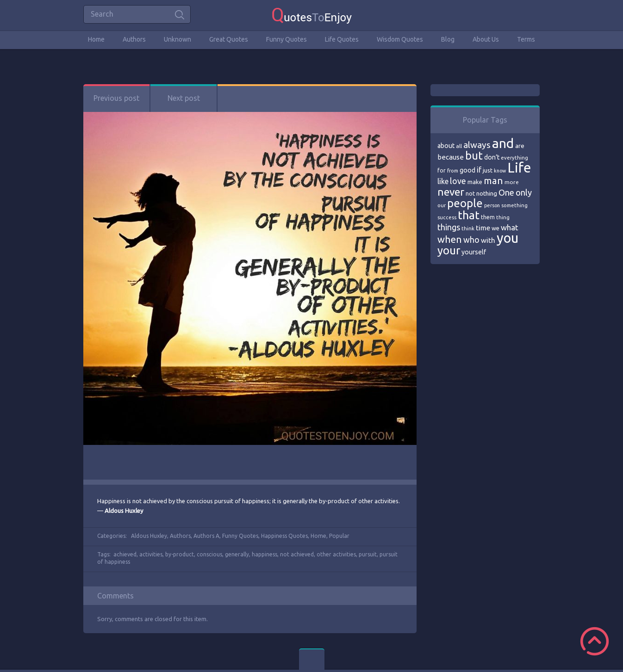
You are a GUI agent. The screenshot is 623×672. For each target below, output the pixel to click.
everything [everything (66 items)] (514, 158)
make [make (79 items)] (475, 182)
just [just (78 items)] (488, 170)
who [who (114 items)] (471, 240)
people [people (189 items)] (465, 203)
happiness (265, 554)
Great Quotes (229, 39)
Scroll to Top (595, 641)
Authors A (206, 536)
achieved (125, 554)
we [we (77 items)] (495, 228)
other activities (336, 554)
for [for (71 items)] (442, 170)
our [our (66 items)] (442, 205)
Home (96, 39)
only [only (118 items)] (524, 192)
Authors (134, 39)
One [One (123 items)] (506, 193)
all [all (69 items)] (459, 146)
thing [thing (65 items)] (503, 217)
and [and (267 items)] (503, 143)
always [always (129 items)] (477, 145)
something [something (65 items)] (514, 205)
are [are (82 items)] (520, 146)
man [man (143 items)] (493, 181)
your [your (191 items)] (449, 250)
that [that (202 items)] (469, 215)
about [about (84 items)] (446, 146)
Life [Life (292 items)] (519, 168)
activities (151, 554)
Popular (339, 536)
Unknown (178, 39)
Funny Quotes (287, 39)
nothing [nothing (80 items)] (487, 193)
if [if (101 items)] (479, 170)
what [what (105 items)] (510, 227)
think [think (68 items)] (468, 228)
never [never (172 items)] (451, 192)
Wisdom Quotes (400, 39)
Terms (526, 39)
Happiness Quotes (284, 536)
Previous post (116, 98)
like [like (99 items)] (443, 181)
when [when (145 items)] (450, 239)
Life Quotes (342, 39)
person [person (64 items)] (492, 205)
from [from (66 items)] (453, 171)
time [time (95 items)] (483, 228)
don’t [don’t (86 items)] (492, 157)
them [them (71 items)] (488, 217)
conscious (209, 554)
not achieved (297, 554)
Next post (184, 98)
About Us (486, 39)
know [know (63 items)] (500, 171)
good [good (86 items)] (467, 170)
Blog (448, 39)
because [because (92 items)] (451, 157)
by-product (180, 554)
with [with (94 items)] (488, 240)
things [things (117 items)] (449, 227)
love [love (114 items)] (458, 181)
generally (237, 554)
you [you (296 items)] (508, 238)
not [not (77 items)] (470, 193)
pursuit (368, 554)
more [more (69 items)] (512, 182)
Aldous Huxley (149, 536)
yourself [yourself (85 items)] (474, 252)
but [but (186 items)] (474, 155)
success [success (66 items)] (447, 217)
